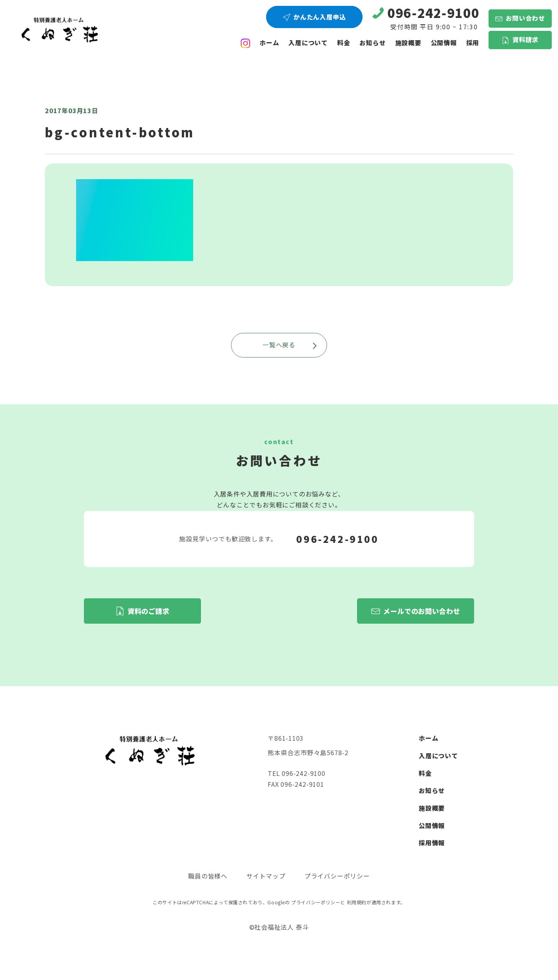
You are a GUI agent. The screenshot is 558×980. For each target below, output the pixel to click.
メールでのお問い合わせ (422, 611)
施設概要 (408, 43)
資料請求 (525, 40)
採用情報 (432, 843)
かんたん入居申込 (320, 17)
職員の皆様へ (208, 876)
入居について (308, 43)
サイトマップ (266, 876)
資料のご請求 (148, 611)
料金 (344, 43)
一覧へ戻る (290, 345)
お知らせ (372, 43)
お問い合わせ (525, 18)
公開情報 (432, 826)
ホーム (269, 43)
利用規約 (357, 902)
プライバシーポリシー (337, 876)
